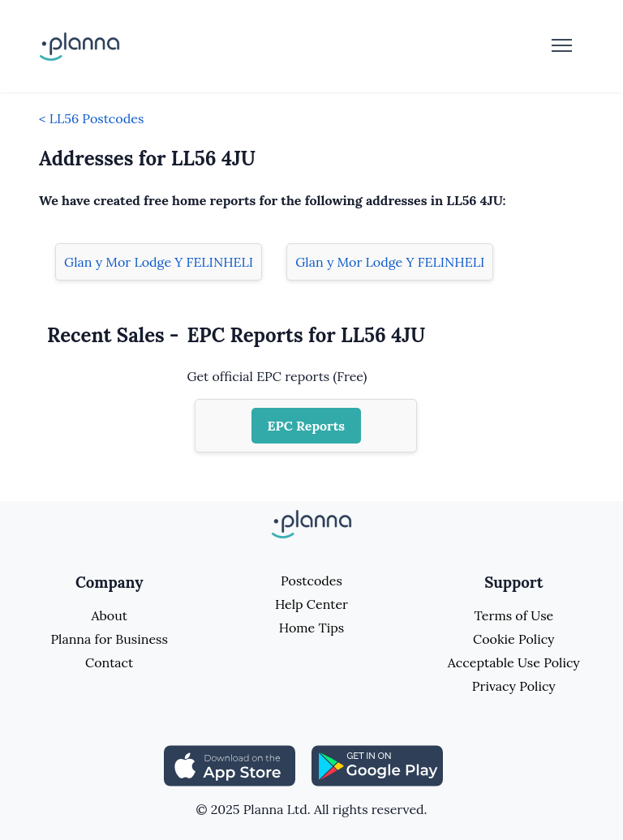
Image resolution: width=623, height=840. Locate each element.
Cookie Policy (514, 639)
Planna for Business (109, 639)
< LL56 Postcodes (91, 118)
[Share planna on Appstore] (230, 765)
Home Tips (311, 628)
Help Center (311, 604)
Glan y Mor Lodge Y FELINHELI (159, 262)
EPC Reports (307, 426)
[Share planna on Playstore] (377, 765)
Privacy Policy (514, 686)
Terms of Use (513, 615)
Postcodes (311, 581)
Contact (109, 662)
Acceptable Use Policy (514, 662)
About (109, 615)
